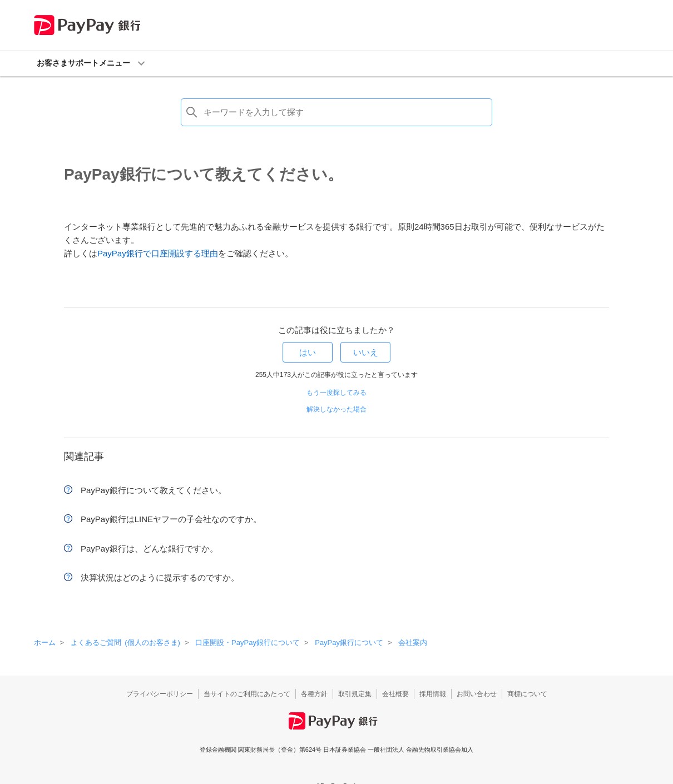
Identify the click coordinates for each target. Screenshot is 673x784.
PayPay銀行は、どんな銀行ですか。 (149, 549)
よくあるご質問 (125, 642)
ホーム (45, 642)
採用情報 (433, 694)
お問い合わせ (477, 694)
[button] (337, 63)
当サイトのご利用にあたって (247, 694)
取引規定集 (355, 694)
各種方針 (314, 694)
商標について (527, 694)
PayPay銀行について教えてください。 (154, 490)
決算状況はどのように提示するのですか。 (160, 577)
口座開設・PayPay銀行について (248, 642)
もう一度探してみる (336, 393)
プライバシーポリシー (160, 694)
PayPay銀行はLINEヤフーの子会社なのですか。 (171, 519)
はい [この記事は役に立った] (308, 352)
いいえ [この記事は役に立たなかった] (366, 352)
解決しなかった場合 (336, 409)
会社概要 (395, 694)
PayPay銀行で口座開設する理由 (158, 253)
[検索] (336, 112)
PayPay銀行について (349, 642)
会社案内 (413, 642)
